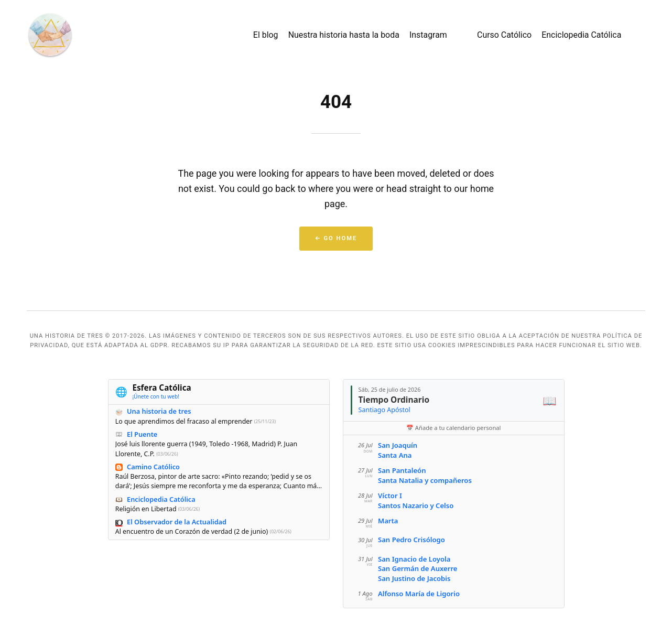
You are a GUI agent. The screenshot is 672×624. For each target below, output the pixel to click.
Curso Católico (504, 35)
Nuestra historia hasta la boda (344, 35)
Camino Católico (153, 467)
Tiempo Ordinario (394, 400)
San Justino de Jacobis (414, 578)
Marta (388, 521)
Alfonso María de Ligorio (418, 594)
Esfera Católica (161, 388)
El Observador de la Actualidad (177, 522)
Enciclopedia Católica (581, 35)
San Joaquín (397, 445)
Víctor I (389, 496)
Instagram (428, 35)
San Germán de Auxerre (417, 568)
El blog (266, 35)
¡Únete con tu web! (156, 396)
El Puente (142, 434)
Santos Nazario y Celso (415, 505)
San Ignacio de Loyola (414, 559)
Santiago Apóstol (384, 410)
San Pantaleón (402, 470)
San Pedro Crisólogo (411, 540)
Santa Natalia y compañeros (424, 480)
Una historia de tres (159, 412)
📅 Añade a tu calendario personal (453, 428)
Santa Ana (394, 455)
